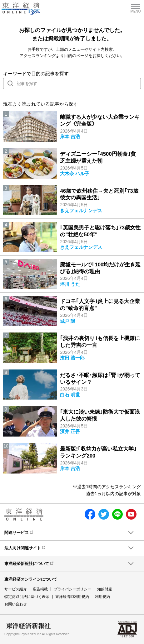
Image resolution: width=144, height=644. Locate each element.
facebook (90, 514)
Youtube (131, 514)
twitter (104, 514)
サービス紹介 (16, 589)
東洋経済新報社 (28, 626)
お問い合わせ (16, 604)
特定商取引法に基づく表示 (27, 597)
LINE (117, 514)
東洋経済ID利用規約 (72, 597)
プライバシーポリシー (72, 589)
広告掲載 (40, 589)
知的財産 (105, 589)
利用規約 (102, 597)
